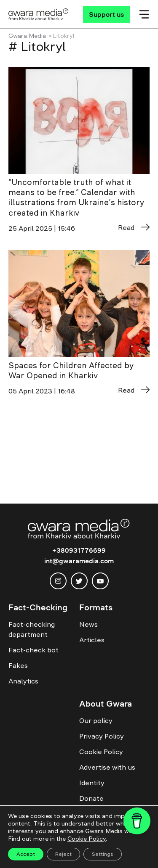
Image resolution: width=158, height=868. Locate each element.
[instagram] (58, 581)
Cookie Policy (101, 752)
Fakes (18, 665)
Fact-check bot (33, 650)
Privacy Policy (102, 736)
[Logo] (39, 14)
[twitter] (79, 581)
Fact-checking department (32, 629)
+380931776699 (79, 550)
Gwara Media (27, 36)
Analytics (23, 681)
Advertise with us (107, 767)
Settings (103, 854)
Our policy (96, 720)
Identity (92, 783)
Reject (63, 854)
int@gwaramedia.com (79, 561)
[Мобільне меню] (144, 14)
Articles (92, 640)
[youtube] (100, 581)
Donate (91, 798)
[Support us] (106, 14)
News (88, 624)
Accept (26, 854)
